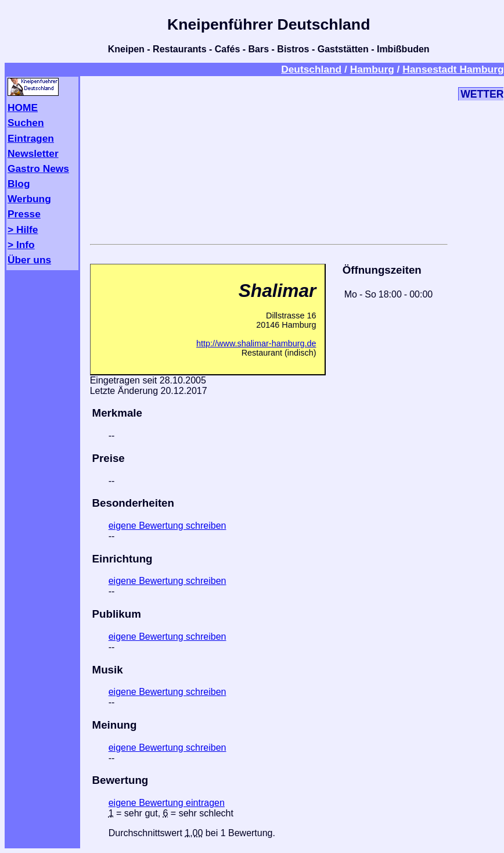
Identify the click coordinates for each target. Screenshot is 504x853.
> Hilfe (23, 230)
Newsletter (33, 153)
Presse (24, 214)
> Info (21, 245)
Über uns (29, 260)
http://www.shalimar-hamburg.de (256, 343)
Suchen (26, 123)
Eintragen (31, 138)
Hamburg (372, 69)
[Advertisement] (269, 158)
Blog (19, 184)
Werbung (29, 199)
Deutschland (311, 69)
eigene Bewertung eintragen (167, 803)
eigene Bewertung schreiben (168, 526)
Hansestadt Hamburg (453, 69)
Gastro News (38, 169)
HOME (23, 107)
